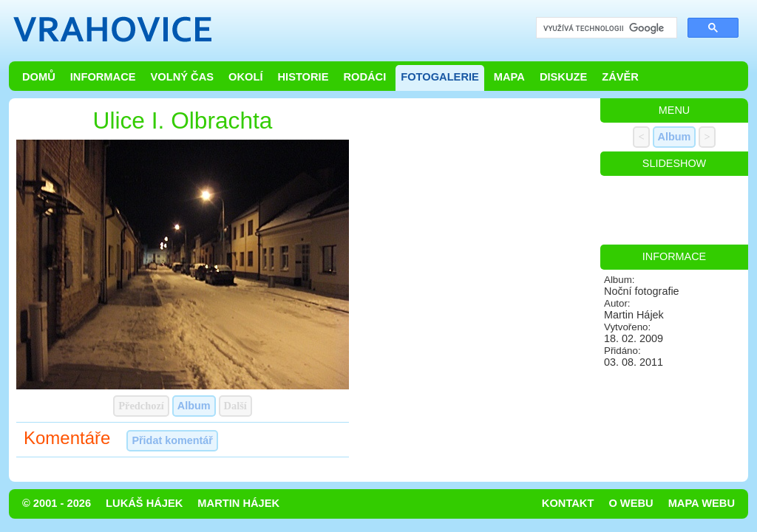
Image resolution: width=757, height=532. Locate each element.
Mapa (509, 77)
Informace (103, 77)
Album (194, 406)
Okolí (245, 77)
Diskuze (563, 77)
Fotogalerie (440, 77)
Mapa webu (702, 503)
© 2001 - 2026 (57, 503)
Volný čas (183, 77)
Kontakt (568, 503)
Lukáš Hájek (144, 503)
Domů (39, 77)
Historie (303, 77)
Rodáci (364, 77)
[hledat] (605, 28)
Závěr (620, 77)
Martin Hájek (238, 503)
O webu (631, 503)
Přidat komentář (172, 440)
